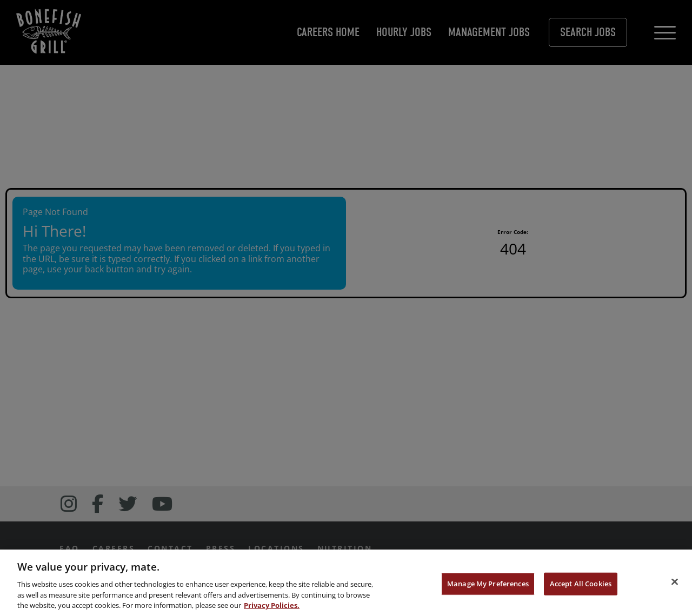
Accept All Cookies (581, 585)
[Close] (675, 583)
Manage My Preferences (488, 585)
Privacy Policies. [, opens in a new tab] (272, 607)
